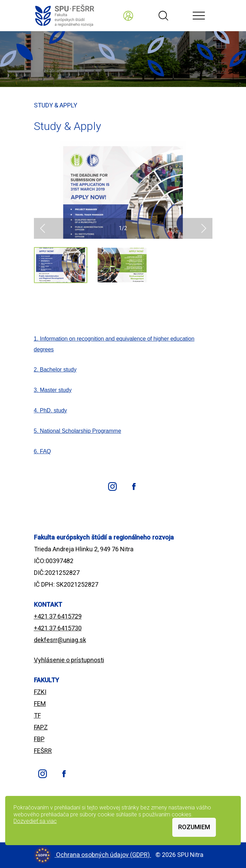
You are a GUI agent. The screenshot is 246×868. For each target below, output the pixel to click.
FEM (40, 704)
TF (37, 715)
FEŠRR (43, 751)
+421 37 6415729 (58, 616)
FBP (39, 739)
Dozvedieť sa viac (35, 821)
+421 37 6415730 (58, 628)
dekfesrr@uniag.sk (60, 640)
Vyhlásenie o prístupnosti (69, 660)
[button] (43, 228)
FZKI (40, 692)
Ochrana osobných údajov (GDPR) (104, 855)
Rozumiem (194, 827)
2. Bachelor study (55, 370)
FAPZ (41, 727)
